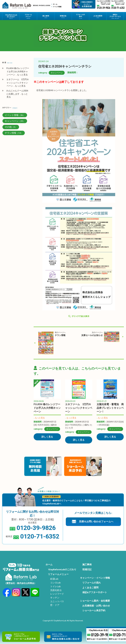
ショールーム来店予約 (94, 610)
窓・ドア (55, 605)
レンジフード (57, 594)
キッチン (55, 598)
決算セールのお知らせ (92, 335)
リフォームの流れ (92, 583)
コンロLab (55, 583)
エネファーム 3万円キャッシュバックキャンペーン (79, 408)
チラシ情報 (60, 335)
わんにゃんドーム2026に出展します (17, 94)
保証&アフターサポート (95, 592)
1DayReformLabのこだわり (62, 569)
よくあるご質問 (90, 588)
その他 (11, 127)
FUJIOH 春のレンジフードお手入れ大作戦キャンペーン (47, 408)
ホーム (49, 564)
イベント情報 (15, 115)
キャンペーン (57, 73)
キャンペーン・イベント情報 (95, 578)
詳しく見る (47, 437)
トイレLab (55, 586)
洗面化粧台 (56, 590)
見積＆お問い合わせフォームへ (96, 522)
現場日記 (87, 569)
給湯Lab (54, 579)
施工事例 (87, 564)
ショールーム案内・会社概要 (95, 601)
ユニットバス (57, 601)
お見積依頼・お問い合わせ (96, 606)
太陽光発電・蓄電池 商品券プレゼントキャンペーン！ (110, 408)
